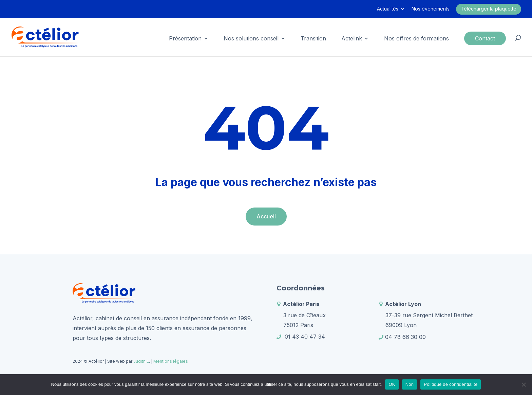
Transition (313, 39)
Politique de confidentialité (451, 384)
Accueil (266, 216)
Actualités (388, 9)
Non (410, 384)
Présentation (185, 39)
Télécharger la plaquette (489, 9)
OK (392, 384)
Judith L (141, 361)
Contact (485, 38)
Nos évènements (431, 9)
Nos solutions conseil (251, 39)
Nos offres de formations (416, 39)
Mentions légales (171, 361)
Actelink (352, 39)
